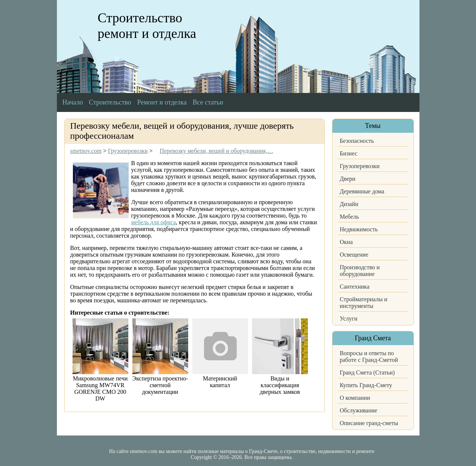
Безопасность (357, 141)
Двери (348, 179)
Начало (73, 102)
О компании (355, 398)
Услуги (349, 319)
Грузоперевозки (360, 166)
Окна (346, 242)
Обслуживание (359, 410)
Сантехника (355, 287)
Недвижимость (359, 229)
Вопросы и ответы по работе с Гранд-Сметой (369, 356)
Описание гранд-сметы (369, 423)
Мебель (349, 217)
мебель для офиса (154, 222)
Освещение (354, 255)
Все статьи (208, 102)
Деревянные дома (362, 191)
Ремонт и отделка (162, 102)
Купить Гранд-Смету (366, 385)
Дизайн (349, 204)
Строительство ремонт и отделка (147, 26)
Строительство (110, 102)
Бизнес (349, 153)
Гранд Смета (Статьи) (367, 372)
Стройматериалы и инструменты (364, 303)
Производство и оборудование (360, 271)
